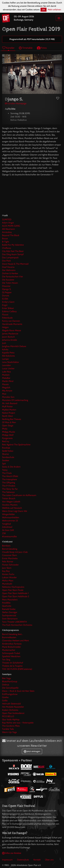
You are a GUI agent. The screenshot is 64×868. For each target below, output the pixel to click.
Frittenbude (7, 318)
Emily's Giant (8, 302)
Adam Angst (8, 223)
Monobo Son (8, 397)
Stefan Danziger (10, 612)
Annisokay (7, 232)
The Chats (7, 473)
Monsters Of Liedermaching (15, 400)
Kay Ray (6, 571)
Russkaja (6, 448)
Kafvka (5, 349)
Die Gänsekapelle (10, 688)
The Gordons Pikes (11, 726)
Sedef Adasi (8, 451)
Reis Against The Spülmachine (16, 445)
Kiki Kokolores (8, 356)
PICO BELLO (8, 716)
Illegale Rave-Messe (12, 330)
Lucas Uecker (8, 368)
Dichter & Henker (10, 273)
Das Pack (6, 261)
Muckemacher (9, 650)
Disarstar (6, 286)
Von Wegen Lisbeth (11, 502)
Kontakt (37, 860)
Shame (5, 454)
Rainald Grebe (9, 609)
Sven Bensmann (10, 619)
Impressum (7, 860)
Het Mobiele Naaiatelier (13, 707)
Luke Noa (6, 372)
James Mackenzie (10, 334)
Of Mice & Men (9, 422)
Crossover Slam (10, 555)
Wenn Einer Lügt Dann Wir (15, 511)
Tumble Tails (8, 729)
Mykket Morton (9, 410)
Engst (5, 305)
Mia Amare (7, 391)
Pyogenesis (7, 438)
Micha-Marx (8, 581)
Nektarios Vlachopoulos (13, 587)
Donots (6, 296)
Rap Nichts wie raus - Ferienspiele (18, 723)
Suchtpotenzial (9, 615)
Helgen (5, 327)
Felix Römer (8, 562)
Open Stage (8, 426)
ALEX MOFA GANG (11, 226)
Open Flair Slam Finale (13, 590)
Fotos (42, 48)
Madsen (6, 375)
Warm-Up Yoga (9, 732)
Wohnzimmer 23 (10, 521)
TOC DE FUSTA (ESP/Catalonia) (17, 669)
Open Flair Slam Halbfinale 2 (16, 596)
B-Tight (6, 242)
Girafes (5, 697)
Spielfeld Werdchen (11, 656)
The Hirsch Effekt (10, 476)
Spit (4, 464)
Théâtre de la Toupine (12, 666)
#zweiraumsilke (9, 536)
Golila (5, 700)
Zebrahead (7, 527)
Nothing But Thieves (12, 419)
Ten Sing (6, 660)
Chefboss (7, 248)
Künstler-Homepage (16, 103)
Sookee (6, 460)
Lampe (5, 359)
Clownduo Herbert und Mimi (15, 641)
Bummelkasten (9, 637)
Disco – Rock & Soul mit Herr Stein (18, 691)
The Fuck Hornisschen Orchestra (17, 625)
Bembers (6, 546)
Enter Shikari (8, 308)
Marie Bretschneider (11, 647)
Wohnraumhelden (11, 517)
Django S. (7, 289)
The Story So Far (10, 489)
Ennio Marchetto (10, 558)
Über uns (49, 860)
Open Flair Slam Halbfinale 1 (15, 593)
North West (7, 416)
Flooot (5, 315)
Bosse (5, 239)
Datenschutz (23, 860)
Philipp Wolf (8, 435)
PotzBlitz (6, 603)
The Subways (8, 492)
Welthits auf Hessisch (12, 508)
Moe (4, 394)
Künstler (8, 48)
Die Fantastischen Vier (12, 277)
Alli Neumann (8, 229)
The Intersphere (10, 479)
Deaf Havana (8, 267)
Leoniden (6, 365)
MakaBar (6, 378)
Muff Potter (7, 407)
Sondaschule (8, 457)
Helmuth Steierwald (11, 704)
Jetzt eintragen (32, 751)
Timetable (26, 48)
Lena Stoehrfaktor (10, 362)
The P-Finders (9, 486)
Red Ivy (6, 441)
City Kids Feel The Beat (13, 251)
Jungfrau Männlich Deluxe (14, 346)
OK (44, 10)
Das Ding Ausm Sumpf (13, 254)
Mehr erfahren (54, 10)
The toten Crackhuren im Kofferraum (19, 495)
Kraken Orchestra (10, 710)
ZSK (4, 533)
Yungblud (6, 524)
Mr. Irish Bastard (10, 403)
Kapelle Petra (8, 353)
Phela (5, 429)
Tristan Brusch (9, 498)
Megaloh (6, 387)
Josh (4, 343)
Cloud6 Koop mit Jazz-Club (15, 552)
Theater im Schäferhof (13, 663)
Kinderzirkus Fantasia (12, 644)
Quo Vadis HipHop (11, 719)
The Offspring (9, 483)
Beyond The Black (11, 235)
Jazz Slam (7, 568)
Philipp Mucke (9, 432)
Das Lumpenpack (10, 258)
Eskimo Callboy (9, 311)
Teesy (5, 470)
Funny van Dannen (11, 321)
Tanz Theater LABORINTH (14, 622)
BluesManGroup (10, 681)
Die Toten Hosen (10, 283)
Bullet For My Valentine (13, 245)
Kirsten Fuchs (8, 574)
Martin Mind (8, 381)
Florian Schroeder (10, 565)
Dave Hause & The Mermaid (15, 264)
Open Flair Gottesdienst (13, 713)
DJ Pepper (7, 292)
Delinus (6, 685)
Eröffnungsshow (10, 694)
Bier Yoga (6, 678)
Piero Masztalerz (10, 600)
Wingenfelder (8, 514)
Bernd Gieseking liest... (12, 634)
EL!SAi (5, 299)
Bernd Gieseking (10, 549)
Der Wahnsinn (9, 270)
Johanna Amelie (10, 340)
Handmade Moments (12, 324)
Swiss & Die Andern (11, 467)
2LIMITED (7, 219)
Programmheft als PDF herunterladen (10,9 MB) (32, 39)
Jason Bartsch (8, 337)
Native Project (9, 413)
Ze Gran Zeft (8, 530)
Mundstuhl (7, 584)
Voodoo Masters (10, 505)
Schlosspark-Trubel (11, 653)
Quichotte (7, 606)
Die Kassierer (8, 280)
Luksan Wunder (9, 577)
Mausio (5, 384)
